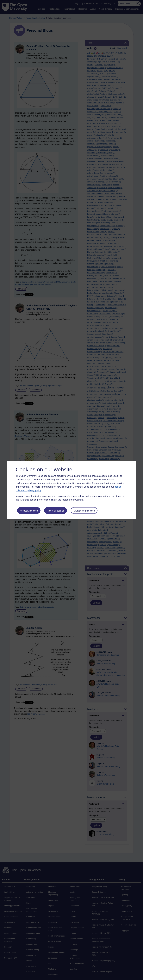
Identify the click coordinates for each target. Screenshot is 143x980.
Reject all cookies (56, 511)
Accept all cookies (29, 511)
